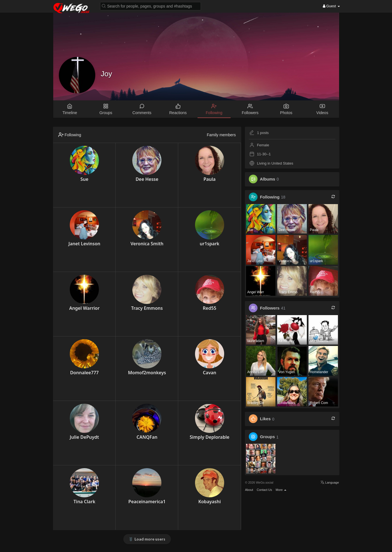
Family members (221, 135)
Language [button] (330, 482)
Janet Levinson (84, 244)
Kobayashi (210, 502)
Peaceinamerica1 (147, 502)
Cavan (210, 373)
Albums (267, 179)
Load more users (150, 539)
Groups (267, 437)
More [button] (281, 490)
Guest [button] (331, 6)
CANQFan (147, 437)
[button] (150, 6)
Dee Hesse (147, 179)
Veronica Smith (147, 244)
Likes (265, 419)
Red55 (210, 308)
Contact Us (264, 490)
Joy (106, 74)
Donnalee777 (84, 373)
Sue (84, 179)
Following (270, 197)
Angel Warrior (84, 308)
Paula (209, 179)
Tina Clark (84, 502)
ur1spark (210, 244)
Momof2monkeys (147, 373)
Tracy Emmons (147, 308)
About (249, 490)
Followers (270, 308)
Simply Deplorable (210, 437)
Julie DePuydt (84, 437)
